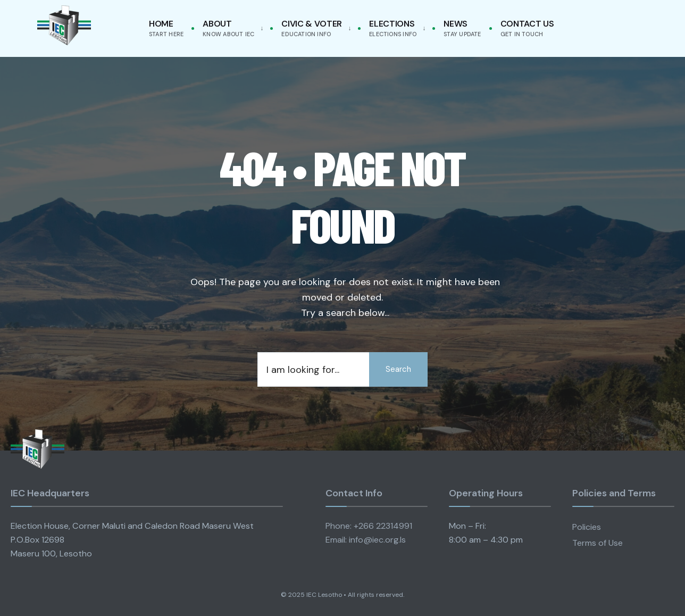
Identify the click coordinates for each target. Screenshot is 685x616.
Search (398, 369)
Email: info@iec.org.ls (366, 540)
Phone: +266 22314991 (369, 526)
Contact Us (527, 28)
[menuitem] (231, 28)
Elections (393, 28)
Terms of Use (598, 543)
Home (166, 28)
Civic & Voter (312, 28)
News (462, 28)
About (228, 28)
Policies (587, 527)
